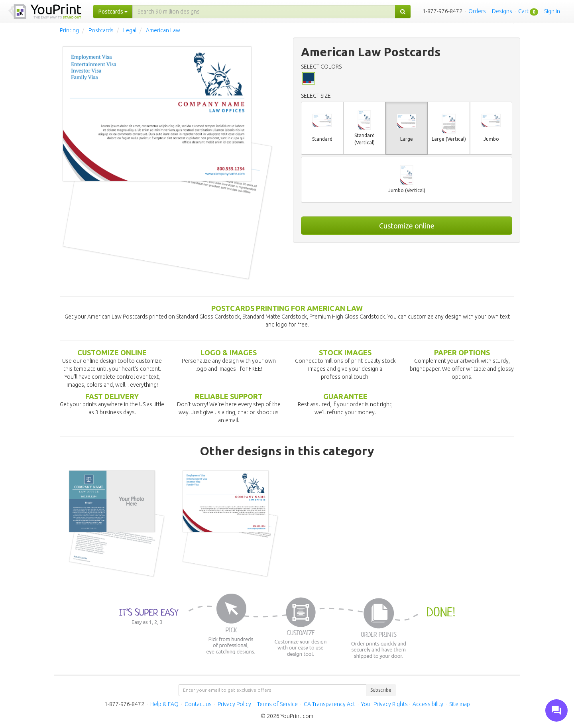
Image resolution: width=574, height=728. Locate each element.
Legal (130, 30)
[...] (264, 12)
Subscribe (381, 690)
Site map (460, 704)
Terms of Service (277, 704)
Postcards (101, 30)
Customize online (407, 226)
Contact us (198, 704)
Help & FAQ (164, 704)
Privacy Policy (234, 704)
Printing (69, 30)
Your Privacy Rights (384, 704)
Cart (523, 11)
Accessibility (428, 704)
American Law (163, 30)
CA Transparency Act (329, 704)
